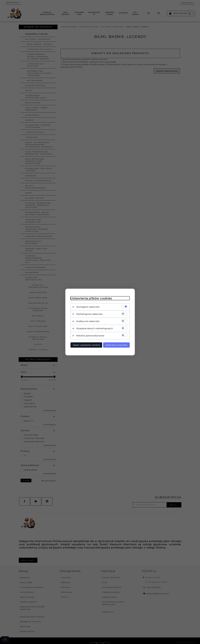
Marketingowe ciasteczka (89, 314)
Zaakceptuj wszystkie (116, 345)
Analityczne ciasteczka (88, 321)
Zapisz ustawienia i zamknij (86, 345)
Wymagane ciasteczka (88, 307)
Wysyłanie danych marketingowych (95, 328)
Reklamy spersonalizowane (90, 336)
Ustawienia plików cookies (91, 298)
